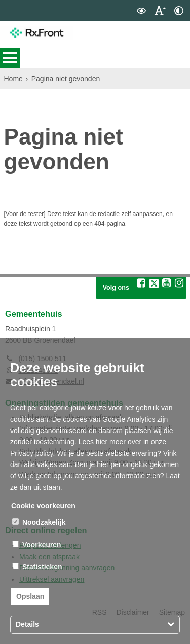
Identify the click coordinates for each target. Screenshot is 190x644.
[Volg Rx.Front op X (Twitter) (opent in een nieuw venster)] (154, 303)
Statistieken (37, 567)
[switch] (141, 10)
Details (27, 624)
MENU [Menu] (10, 58)
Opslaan (30, 596)
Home (13, 79)
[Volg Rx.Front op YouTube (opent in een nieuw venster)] (167, 302)
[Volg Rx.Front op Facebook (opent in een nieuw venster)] (141, 302)
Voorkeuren (37, 545)
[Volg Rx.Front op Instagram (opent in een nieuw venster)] (179, 302)
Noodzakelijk (39, 522)
